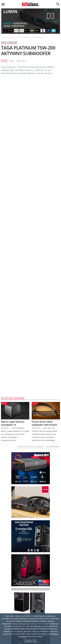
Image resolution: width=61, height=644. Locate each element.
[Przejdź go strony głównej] (31, 4)
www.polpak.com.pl (16, 122)
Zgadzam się (30, 641)
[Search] (58, 4)
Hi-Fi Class (5, 37)
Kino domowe (23, 37)
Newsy (13, 37)
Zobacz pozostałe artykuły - (38, 245)
